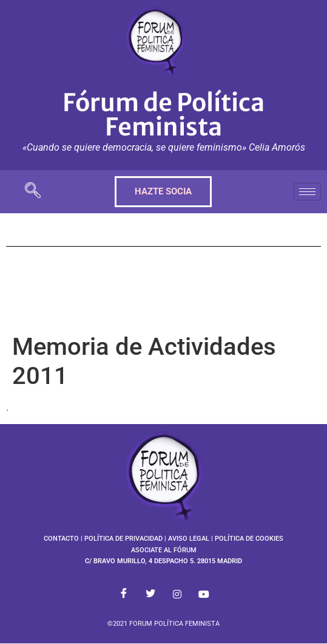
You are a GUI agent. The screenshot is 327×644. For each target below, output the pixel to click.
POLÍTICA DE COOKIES (249, 539)
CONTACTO (61, 539)
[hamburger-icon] (307, 192)
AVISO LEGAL (189, 539)
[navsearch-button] (33, 192)
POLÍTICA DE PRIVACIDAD (123, 539)
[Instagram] (177, 595)
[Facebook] (124, 595)
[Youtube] (204, 595)
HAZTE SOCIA (163, 191)
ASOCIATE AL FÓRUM (164, 550)
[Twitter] (150, 595)
